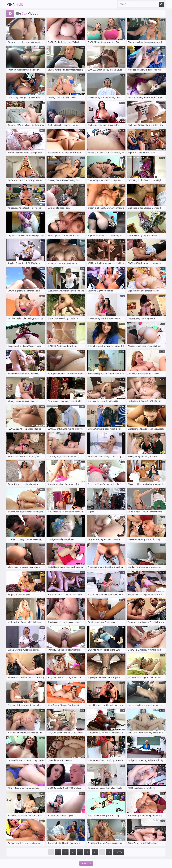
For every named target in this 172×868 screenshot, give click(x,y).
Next (119, 852)
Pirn (15, 4)
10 (109, 852)
